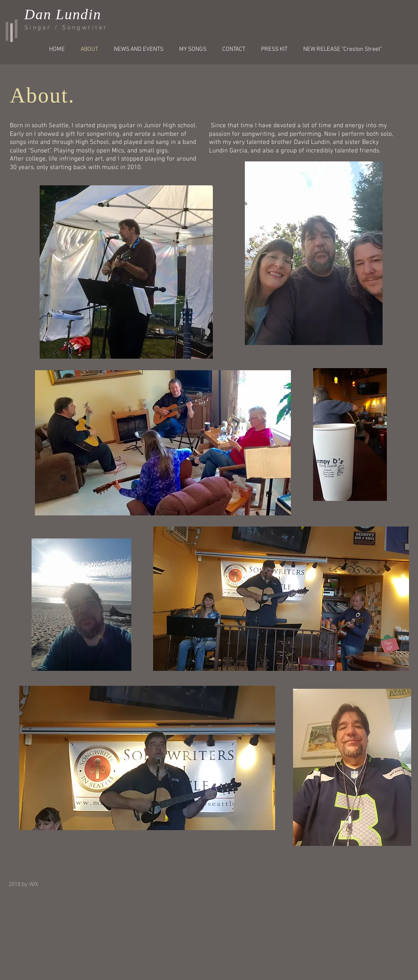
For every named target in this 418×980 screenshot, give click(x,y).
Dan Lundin (63, 14)
